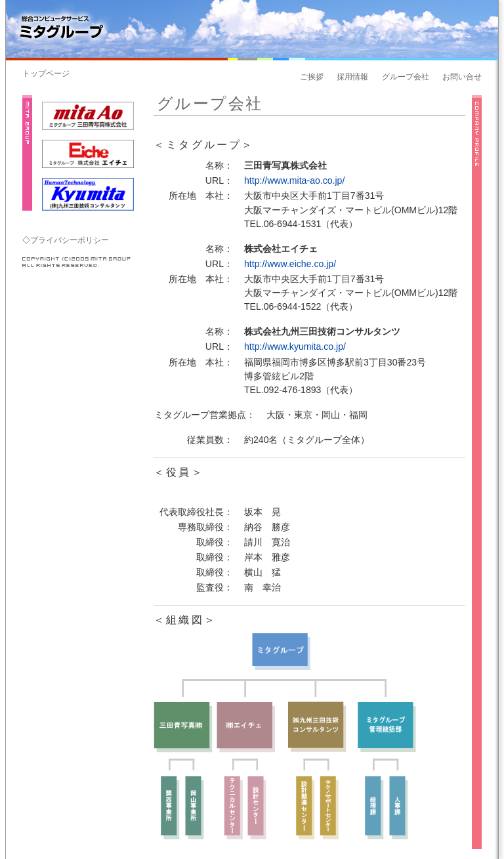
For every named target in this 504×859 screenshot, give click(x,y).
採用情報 (352, 77)
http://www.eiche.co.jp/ (290, 264)
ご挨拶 (312, 77)
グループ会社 (406, 77)
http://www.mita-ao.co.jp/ (294, 180)
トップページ (46, 73)
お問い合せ (462, 77)
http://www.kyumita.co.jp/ (295, 346)
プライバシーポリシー (70, 240)
